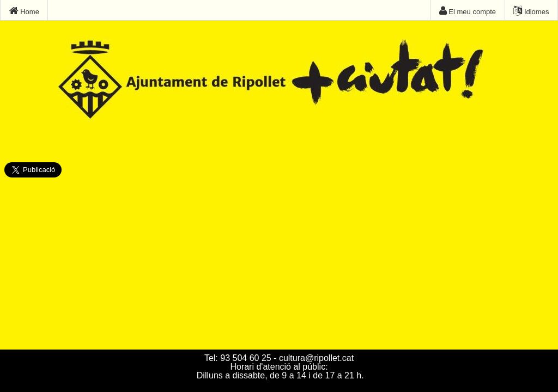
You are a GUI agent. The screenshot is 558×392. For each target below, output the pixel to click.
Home (24, 11)
